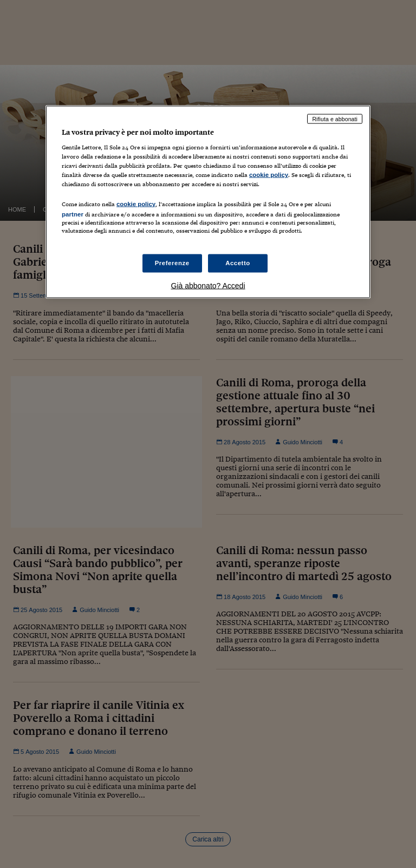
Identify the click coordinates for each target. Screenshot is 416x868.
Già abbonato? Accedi (208, 285)
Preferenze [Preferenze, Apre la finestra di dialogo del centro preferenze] (172, 262)
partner (73, 214)
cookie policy (269, 175)
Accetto (238, 262)
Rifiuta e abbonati (335, 119)
